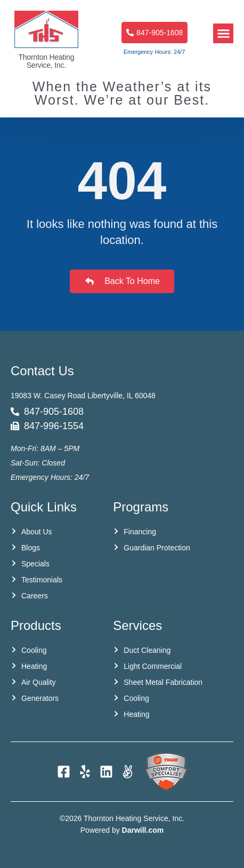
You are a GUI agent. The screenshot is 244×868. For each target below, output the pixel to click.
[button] (223, 34)
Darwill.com (143, 830)
